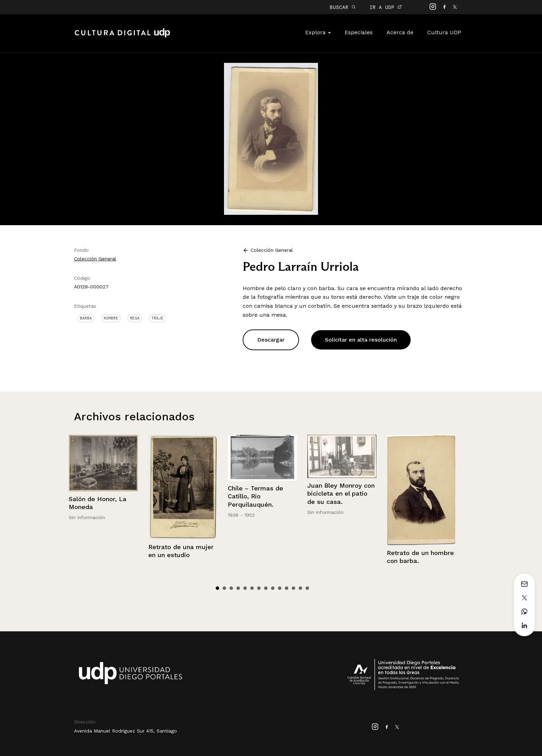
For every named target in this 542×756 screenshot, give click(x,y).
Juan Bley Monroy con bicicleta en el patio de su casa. (341, 494)
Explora (318, 32)
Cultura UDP (444, 32)
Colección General (95, 259)
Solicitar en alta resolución (361, 340)
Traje (157, 318)
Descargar (271, 340)
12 (293, 588)
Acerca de (400, 32)
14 (307, 588)
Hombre (111, 318)
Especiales (359, 32)
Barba (86, 318)
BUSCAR (343, 7)
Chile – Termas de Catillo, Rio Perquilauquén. (255, 496)
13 (300, 588)
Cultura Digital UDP (122, 37)
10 (280, 588)
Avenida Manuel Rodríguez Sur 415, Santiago (125, 731)
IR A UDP (386, 7)
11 (287, 588)
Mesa (135, 318)
